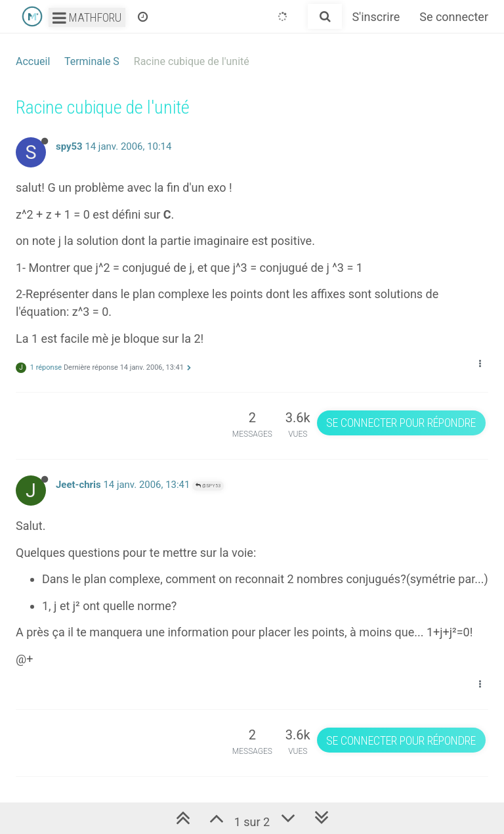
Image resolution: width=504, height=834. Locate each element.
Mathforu (87, 17)
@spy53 (208, 486)
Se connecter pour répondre (401, 423)
